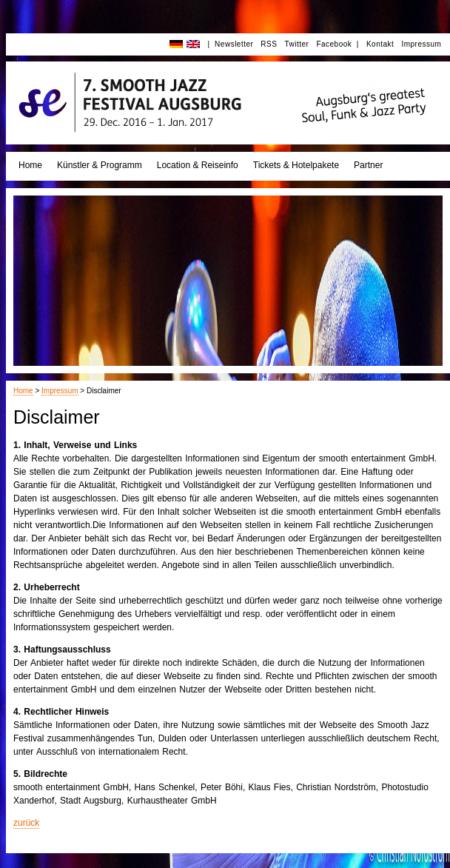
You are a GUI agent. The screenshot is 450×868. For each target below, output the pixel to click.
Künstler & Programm (100, 165)
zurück (26, 823)
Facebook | (337, 44)
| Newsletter (230, 44)
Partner (368, 165)
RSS (269, 44)
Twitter (296, 44)
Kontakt (380, 44)
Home (30, 165)
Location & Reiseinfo (198, 165)
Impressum (421, 44)
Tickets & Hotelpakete (296, 165)
